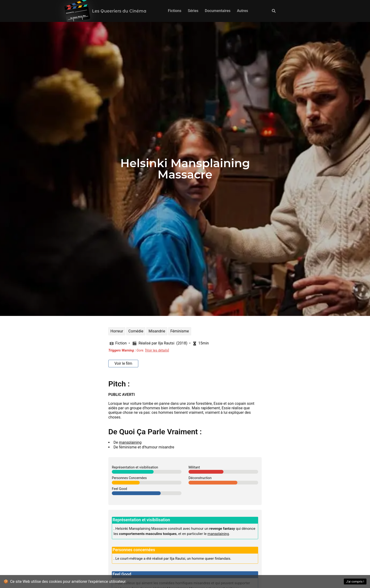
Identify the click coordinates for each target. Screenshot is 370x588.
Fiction (121, 343)
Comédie (136, 331)
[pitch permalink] (106, 384)
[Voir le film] (123, 364)
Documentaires (218, 11)
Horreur (117, 331)
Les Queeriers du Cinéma (119, 11)
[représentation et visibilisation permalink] (109, 519)
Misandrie (157, 331)
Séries (193, 11)
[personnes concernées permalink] (109, 549)
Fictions (174, 11)
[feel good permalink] (109, 574)
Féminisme (180, 331)
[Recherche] (274, 11)
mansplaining (130, 442)
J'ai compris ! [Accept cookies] (355, 582)
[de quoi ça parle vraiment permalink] (106, 432)
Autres (242, 11)
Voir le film (123, 363)
